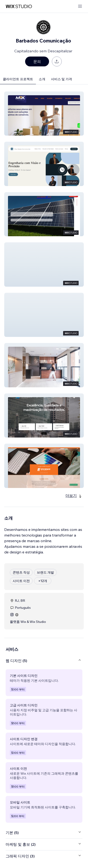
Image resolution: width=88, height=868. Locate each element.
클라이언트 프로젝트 (18, 79)
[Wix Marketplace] (19, 6)
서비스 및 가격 (61, 79)
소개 (42, 79)
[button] (44, 114)
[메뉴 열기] (80, 6)
